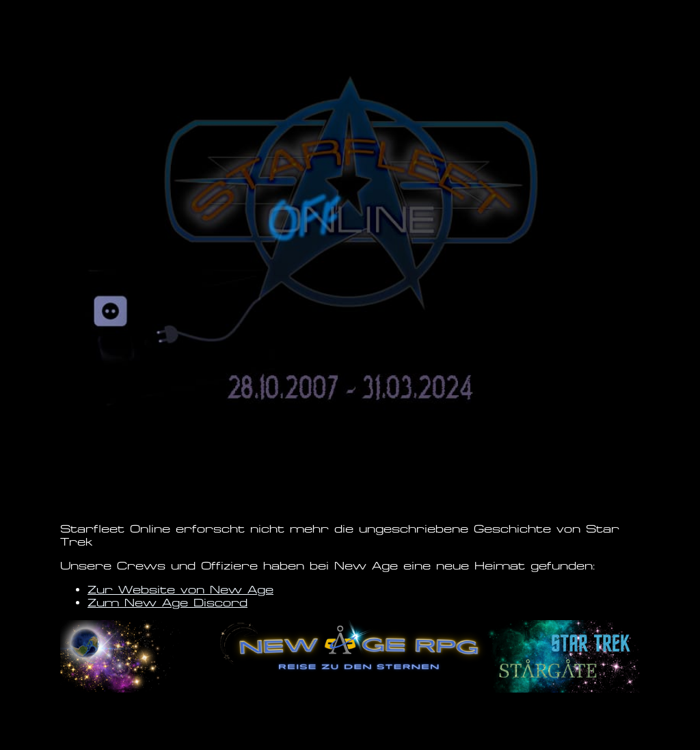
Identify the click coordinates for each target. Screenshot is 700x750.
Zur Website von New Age (180, 590)
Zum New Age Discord (167, 603)
